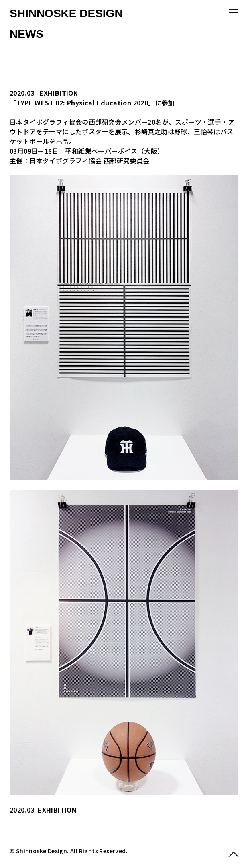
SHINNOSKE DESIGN (66, 13)
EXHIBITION (59, 93)
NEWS (26, 34)
